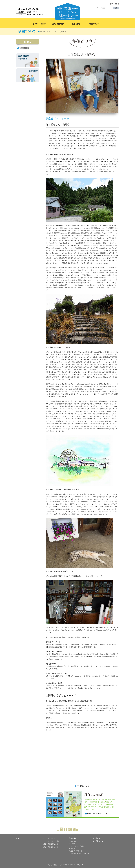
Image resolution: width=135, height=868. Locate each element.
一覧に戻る (83, 786)
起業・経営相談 (58, 24)
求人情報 (72, 844)
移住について (94, 24)
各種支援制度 (24, 48)
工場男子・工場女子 (76, 851)
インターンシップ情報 (76, 846)
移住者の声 (45, 32)
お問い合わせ (99, 841)
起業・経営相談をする (51, 847)
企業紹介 (72, 849)
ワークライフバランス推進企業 (79, 854)
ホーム (20, 838)
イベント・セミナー (40, 24)
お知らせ (98, 838)
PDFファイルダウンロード (97, 813)
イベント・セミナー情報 (51, 841)
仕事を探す (76, 24)
